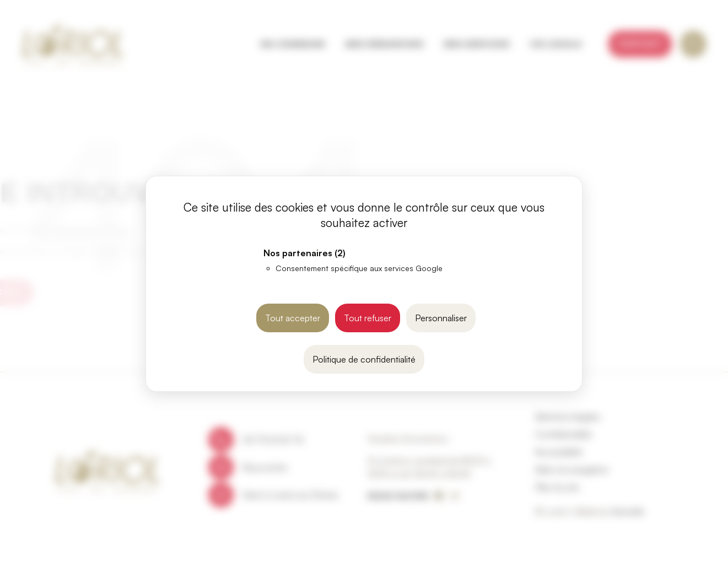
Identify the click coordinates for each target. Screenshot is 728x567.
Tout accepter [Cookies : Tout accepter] (293, 318)
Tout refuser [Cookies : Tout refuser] (368, 318)
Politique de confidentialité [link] (364, 359)
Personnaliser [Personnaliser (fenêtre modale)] (441, 318)
